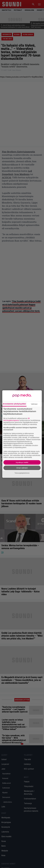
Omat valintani (22, 468)
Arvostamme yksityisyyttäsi (14, 404)
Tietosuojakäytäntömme (22, 473)
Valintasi (34, 404)
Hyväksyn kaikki (22, 462)
